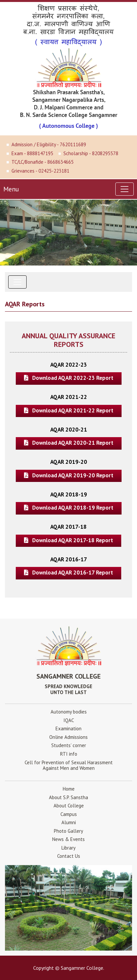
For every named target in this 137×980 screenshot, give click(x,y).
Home (69, 789)
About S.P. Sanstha (68, 797)
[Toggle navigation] (125, 189)
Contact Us (69, 856)
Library (68, 848)
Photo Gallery (68, 831)
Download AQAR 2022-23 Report (69, 378)
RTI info (69, 754)
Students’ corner (69, 745)
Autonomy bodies (69, 712)
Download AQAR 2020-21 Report (69, 443)
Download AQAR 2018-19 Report (69, 508)
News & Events (68, 839)
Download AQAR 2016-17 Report (68, 573)
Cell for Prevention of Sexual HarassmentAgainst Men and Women (69, 765)
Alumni (69, 822)
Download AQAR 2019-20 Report (69, 475)
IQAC (69, 720)
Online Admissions (68, 737)
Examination (68, 728)
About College (69, 806)
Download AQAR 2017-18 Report (68, 540)
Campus (69, 814)
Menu (11, 189)
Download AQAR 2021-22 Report (69, 410)
